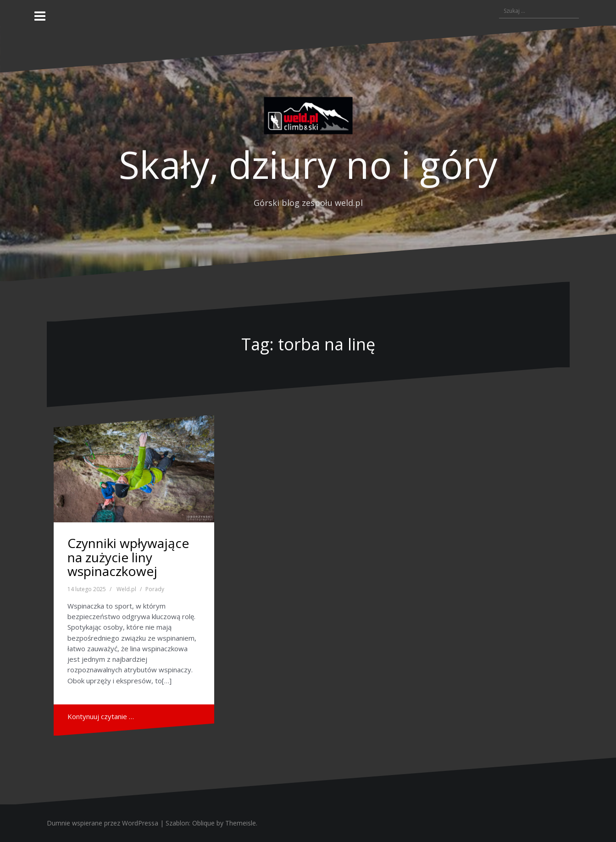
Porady (155, 589)
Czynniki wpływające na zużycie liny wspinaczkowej (128, 557)
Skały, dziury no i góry (308, 164)
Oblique (203, 823)
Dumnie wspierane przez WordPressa (103, 823)
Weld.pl (126, 589)
